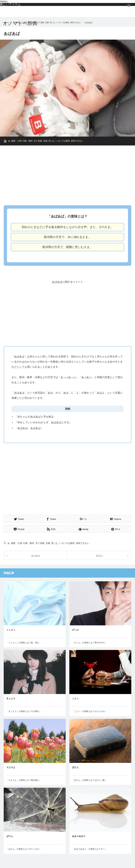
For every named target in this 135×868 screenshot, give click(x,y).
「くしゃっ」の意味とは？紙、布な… (24, 642)
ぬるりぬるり (79, 836)
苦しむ (52, 141)
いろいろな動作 (63, 141)
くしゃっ (11, 629)
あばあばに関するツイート (67, 282)
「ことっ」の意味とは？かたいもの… (89, 711)
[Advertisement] (67, 174)
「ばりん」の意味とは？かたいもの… (24, 848)
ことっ (75, 698)
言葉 (45, 141)
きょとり (11, 698)
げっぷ (75, 629)
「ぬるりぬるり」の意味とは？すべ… (89, 848)
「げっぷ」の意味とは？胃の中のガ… (89, 642)
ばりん (10, 836)
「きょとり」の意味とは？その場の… (24, 711)
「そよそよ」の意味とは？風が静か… (24, 780)
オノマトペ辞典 (20, 23)
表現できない (77, 141)
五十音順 (38, 141)
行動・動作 (28, 141)
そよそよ (11, 767)
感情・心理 (16, 141)
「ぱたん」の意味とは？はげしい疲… (89, 780)
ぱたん (75, 767)
